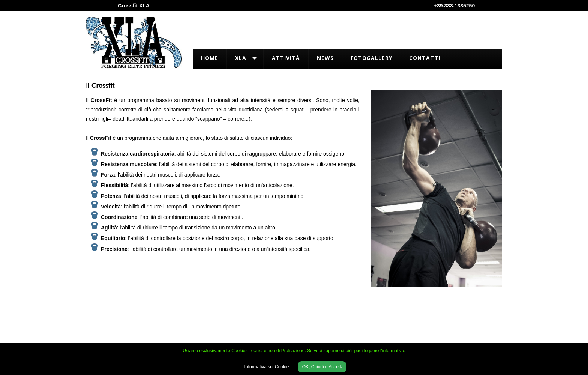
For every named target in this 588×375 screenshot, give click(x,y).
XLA (241, 58)
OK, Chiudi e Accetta (322, 367)
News (325, 58)
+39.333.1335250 (454, 6)
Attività (286, 58)
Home (210, 58)
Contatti (425, 58)
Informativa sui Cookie (267, 367)
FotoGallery (371, 58)
